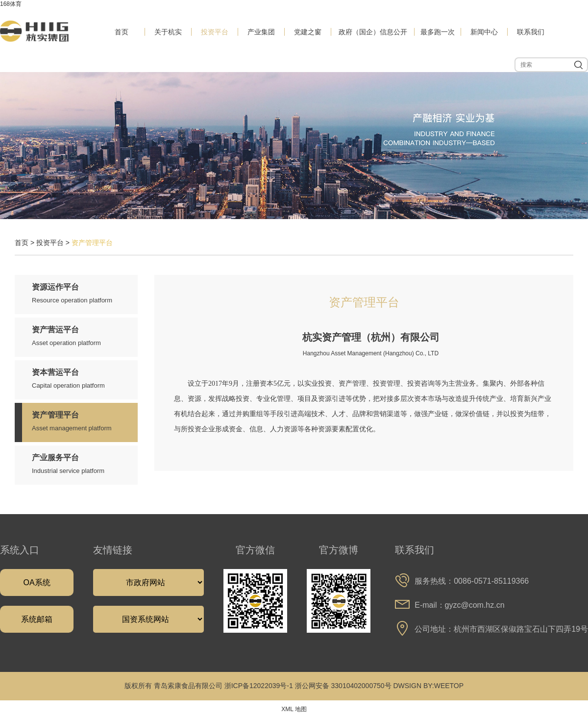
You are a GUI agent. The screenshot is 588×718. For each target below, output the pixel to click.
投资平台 (215, 32)
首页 (122, 32)
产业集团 (261, 32)
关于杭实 (168, 32)
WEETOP (449, 686)
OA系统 (37, 582)
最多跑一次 (438, 32)
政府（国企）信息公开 (373, 32)
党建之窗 (308, 32)
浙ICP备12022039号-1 (259, 686)
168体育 (11, 4)
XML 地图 (294, 709)
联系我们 (531, 32)
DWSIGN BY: (413, 686)
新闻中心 (484, 32)
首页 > (25, 243)
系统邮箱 (37, 619)
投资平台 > (54, 243)
